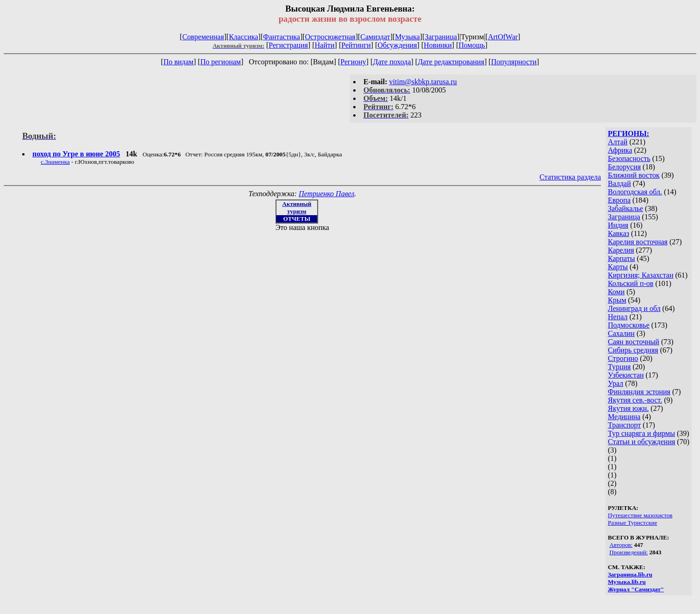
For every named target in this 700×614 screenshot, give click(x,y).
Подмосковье (629, 325)
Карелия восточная (638, 242)
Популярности (514, 62)
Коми (616, 292)
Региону (353, 62)
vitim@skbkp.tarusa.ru (423, 82)
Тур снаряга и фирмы (641, 433)
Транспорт (624, 425)
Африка (620, 150)
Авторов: (621, 545)
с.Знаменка (55, 162)
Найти (325, 45)
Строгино (623, 358)
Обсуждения (397, 45)
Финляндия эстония (639, 392)
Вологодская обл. (635, 192)
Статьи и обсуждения (641, 442)
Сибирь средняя (633, 350)
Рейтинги (356, 45)
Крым (617, 300)
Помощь (472, 45)
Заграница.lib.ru (630, 574)
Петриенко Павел (326, 194)
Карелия (621, 250)
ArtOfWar (503, 37)
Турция (619, 367)
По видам (178, 62)
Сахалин (621, 333)
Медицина (624, 417)
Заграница (441, 37)
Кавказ (619, 233)
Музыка (407, 37)
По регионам (221, 62)
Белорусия (624, 167)
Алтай (618, 142)
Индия (618, 225)
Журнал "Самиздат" (636, 589)
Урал (616, 383)
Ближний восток (634, 175)
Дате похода (392, 62)
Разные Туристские (633, 523)
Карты (618, 267)
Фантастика (281, 37)
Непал (618, 317)
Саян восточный (634, 342)
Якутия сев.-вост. (635, 400)
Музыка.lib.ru (627, 582)
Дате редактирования (451, 62)
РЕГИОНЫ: (628, 133)
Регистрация (288, 45)
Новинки (438, 45)
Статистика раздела (570, 177)
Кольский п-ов (631, 283)
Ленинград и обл (634, 308)
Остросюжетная (330, 37)
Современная (203, 37)
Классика (243, 37)
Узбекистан (626, 375)
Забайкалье (625, 208)
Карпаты (622, 258)
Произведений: (628, 552)
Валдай (619, 183)
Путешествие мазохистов (640, 515)
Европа (619, 200)
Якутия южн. (628, 408)
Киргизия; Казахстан (641, 275)
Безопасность (629, 158)
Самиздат (375, 37)
